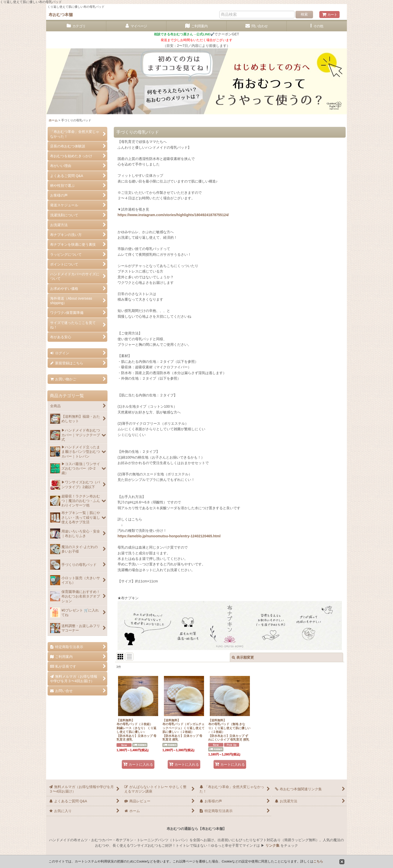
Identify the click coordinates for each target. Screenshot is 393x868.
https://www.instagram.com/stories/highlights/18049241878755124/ (173, 215)
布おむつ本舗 (61, 15)
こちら (318, 861)
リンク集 (272, 845)
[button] (317, 26)
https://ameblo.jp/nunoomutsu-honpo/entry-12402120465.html (169, 536)
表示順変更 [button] (243, 657)
